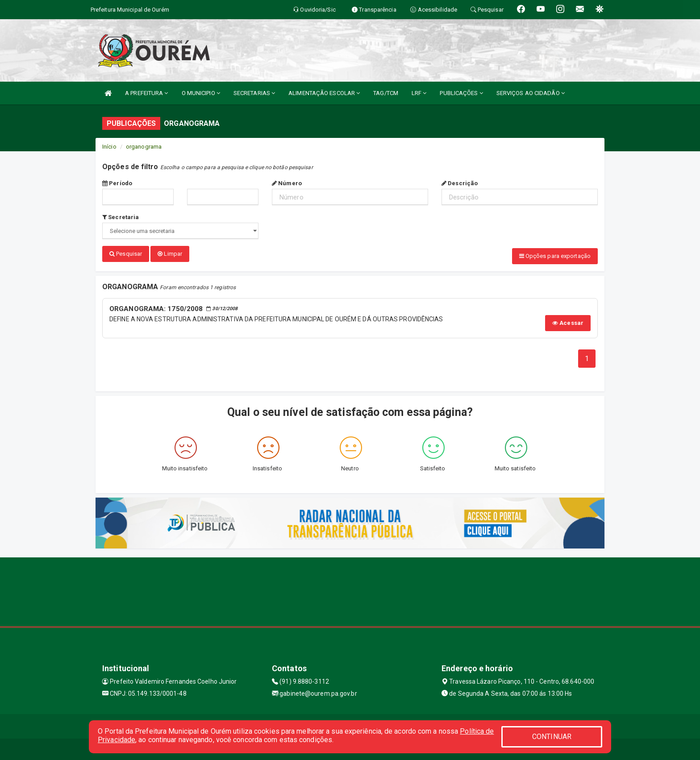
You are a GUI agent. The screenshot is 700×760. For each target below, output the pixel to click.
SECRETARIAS (254, 93)
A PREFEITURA (146, 93)
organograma (144, 147)
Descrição (460, 183)
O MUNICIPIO (201, 93)
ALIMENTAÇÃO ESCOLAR (324, 93)
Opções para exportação (555, 256)
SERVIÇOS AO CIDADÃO (531, 93)
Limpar (170, 254)
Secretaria (121, 217)
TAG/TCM (386, 93)
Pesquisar (126, 254)
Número (287, 183)
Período (117, 183)
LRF (419, 93)
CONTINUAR (552, 737)
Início (109, 147)
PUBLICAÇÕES (461, 93)
